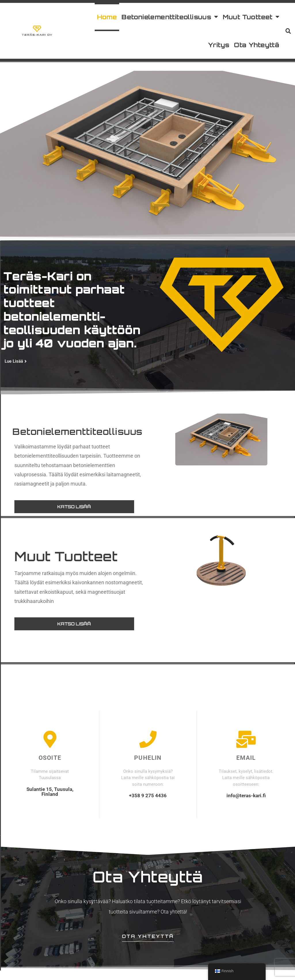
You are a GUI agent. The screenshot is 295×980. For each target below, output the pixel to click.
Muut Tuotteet (251, 17)
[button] (288, 31)
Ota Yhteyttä (257, 45)
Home (107, 17)
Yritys (219, 45)
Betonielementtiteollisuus (170, 17)
